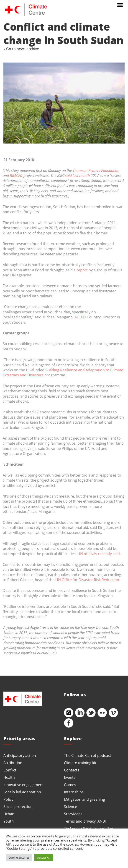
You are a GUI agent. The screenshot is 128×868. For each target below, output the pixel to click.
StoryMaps (73, 814)
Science (70, 806)
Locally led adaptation (22, 792)
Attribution (13, 763)
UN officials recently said (99, 554)
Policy (8, 799)
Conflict (10, 770)
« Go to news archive (21, 49)
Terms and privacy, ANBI (85, 821)
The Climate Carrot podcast (88, 755)
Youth (9, 821)
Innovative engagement (24, 785)
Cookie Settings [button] (19, 858)
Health (9, 777)
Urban (9, 814)
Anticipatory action (20, 755)
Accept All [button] (44, 858)
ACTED (80, 317)
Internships (74, 792)
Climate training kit (80, 763)
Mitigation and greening (84, 799)
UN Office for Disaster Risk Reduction (87, 580)
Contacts (72, 770)
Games (70, 785)
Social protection (18, 806)
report (82, 270)
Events (70, 777)
